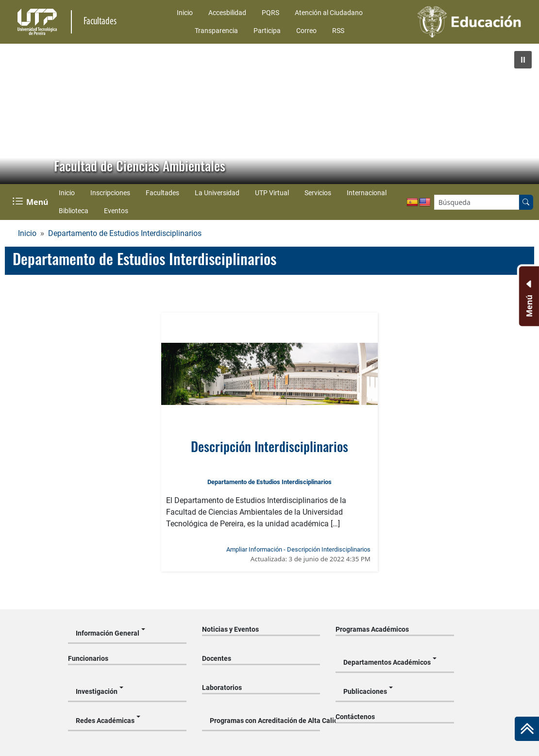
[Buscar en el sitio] (526, 202)
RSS (338, 31)
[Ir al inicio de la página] (527, 729)
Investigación (97, 691)
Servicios (318, 193)
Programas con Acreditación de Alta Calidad (265, 721)
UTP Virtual (272, 193)
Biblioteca (74, 211)
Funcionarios (88, 658)
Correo (306, 31)
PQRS (270, 13)
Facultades (162, 193)
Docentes (217, 658)
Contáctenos (355, 717)
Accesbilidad (227, 13)
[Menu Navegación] (31, 202)
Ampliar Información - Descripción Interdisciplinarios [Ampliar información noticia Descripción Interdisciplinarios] (298, 549)
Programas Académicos (372, 629)
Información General (108, 633)
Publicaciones (365, 691)
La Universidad (217, 193)
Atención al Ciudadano (329, 13)
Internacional (367, 193)
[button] (523, 60)
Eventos (116, 211)
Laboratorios (222, 688)
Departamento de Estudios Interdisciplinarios (125, 233)
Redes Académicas (105, 721)
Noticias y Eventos (230, 629)
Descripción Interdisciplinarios (269, 446)
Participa (267, 31)
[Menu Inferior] (528, 296)
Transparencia (216, 31)
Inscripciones (110, 193)
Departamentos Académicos (387, 662)
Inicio (185, 13)
